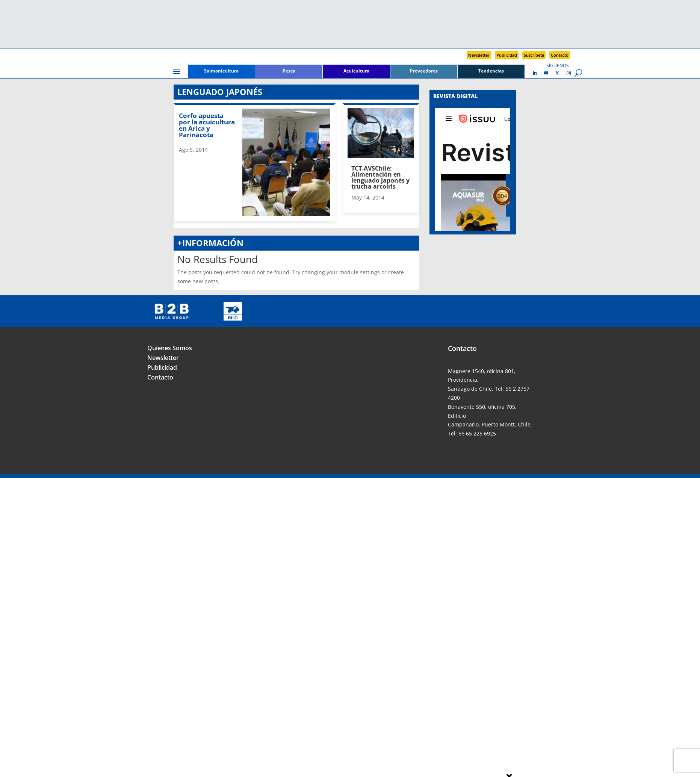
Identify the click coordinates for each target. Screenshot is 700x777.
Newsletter (479, 55)
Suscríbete (534, 55)
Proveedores (424, 71)
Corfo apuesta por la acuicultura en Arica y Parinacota (207, 125)
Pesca (289, 71)
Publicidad (507, 55)
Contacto (560, 55)
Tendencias (491, 71)
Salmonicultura (221, 71)
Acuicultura (356, 71)
